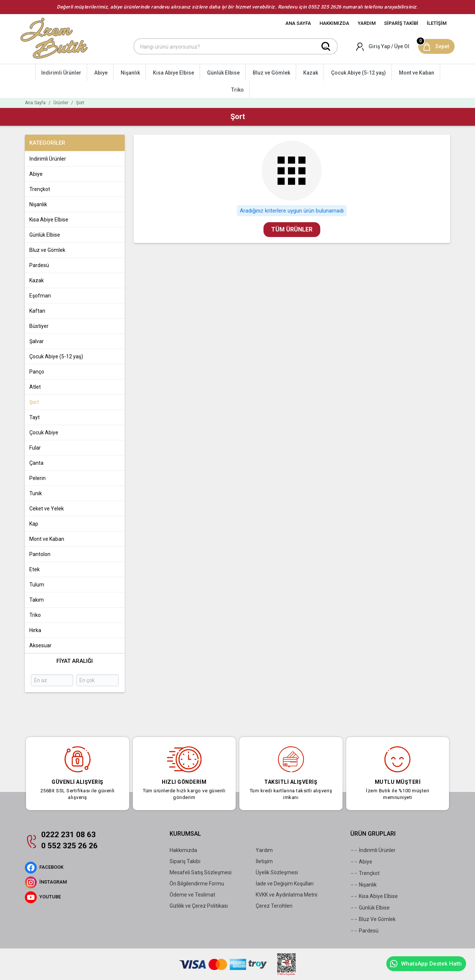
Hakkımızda (183, 850)
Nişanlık (363, 885)
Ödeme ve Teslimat (192, 895)
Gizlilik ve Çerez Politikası (199, 906)
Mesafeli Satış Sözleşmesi (201, 872)
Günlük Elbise (370, 908)
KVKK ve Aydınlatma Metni (286, 895)
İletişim (264, 861)
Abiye (361, 862)
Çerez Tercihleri (274, 906)
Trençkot (365, 873)
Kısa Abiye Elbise (374, 896)
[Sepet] (436, 46)
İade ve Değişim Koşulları (285, 884)
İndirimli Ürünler (373, 850)
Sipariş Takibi (185, 861)
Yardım (264, 850)
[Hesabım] (383, 46)
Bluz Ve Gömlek (373, 919)
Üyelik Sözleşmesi (277, 872)
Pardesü (364, 931)
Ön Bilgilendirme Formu (197, 884)
